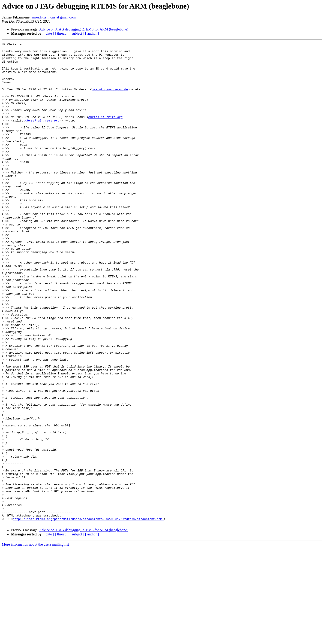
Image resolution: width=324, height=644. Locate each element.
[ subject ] (77, 33)
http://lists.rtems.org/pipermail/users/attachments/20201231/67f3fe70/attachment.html (88, 614)
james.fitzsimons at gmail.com (53, 17)
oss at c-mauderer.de (110, 99)
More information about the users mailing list (35, 640)
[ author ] (92, 33)
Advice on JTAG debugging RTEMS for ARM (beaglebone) (84, 29)
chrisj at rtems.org (105, 132)
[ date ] (49, 33)
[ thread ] (62, 33)
